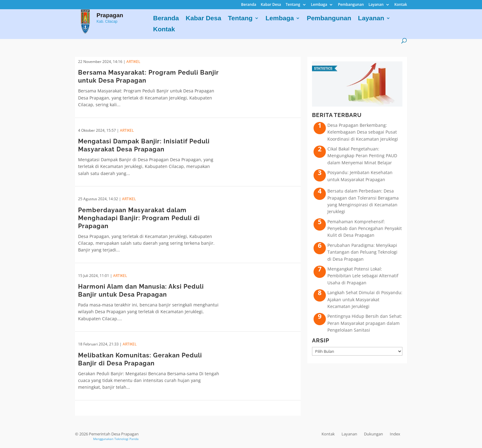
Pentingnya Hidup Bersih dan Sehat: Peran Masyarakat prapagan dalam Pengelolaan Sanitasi (365, 323)
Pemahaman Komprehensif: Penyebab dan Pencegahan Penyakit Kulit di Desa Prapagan (365, 228)
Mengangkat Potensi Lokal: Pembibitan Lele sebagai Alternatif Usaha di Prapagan (363, 276)
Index (395, 434)
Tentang (293, 5)
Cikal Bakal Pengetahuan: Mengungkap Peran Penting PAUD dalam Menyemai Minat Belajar (362, 156)
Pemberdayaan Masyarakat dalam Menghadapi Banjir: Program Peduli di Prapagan (139, 218)
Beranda (249, 5)
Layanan (376, 5)
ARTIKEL (133, 62)
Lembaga (319, 5)
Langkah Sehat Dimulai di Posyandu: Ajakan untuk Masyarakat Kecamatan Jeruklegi (365, 299)
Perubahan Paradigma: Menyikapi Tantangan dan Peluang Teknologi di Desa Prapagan (362, 252)
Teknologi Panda (126, 439)
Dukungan (373, 434)
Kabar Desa (271, 5)
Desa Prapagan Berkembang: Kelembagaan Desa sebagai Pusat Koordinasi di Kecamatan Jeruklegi (363, 132)
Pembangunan (351, 5)
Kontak (401, 5)
